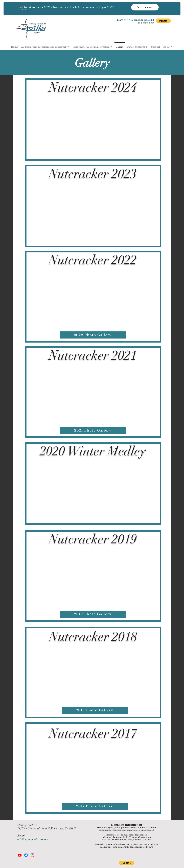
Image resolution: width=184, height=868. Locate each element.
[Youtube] (20, 855)
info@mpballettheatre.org (33, 839)
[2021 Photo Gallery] (93, 430)
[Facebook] (26, 855)
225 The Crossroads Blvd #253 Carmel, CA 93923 (47, 828)
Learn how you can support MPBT (136, 20)
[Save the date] (145, 7)
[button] (163, 21)
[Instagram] (32, 855)
